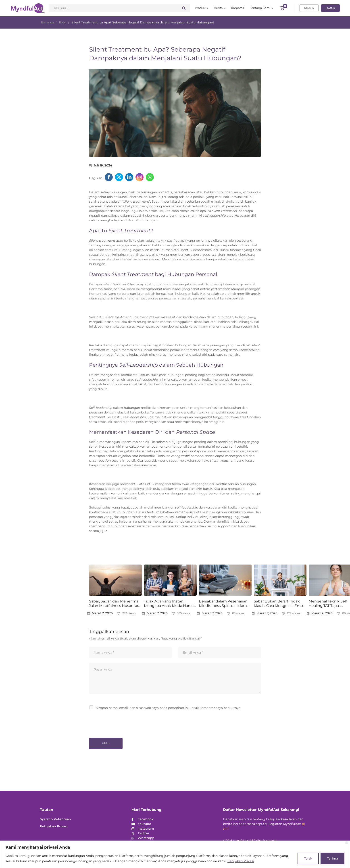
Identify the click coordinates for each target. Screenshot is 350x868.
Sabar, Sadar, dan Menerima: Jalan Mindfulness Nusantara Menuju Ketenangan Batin (115, 604)
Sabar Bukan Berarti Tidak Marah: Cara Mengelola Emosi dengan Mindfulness (280, 604)
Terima (332, 858)
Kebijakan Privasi (241, 861)
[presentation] (120, 723)
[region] (175, 854)
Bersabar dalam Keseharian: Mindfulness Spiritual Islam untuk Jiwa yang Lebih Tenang (224, 604)
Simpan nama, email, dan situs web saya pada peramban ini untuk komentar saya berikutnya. (168, 708)
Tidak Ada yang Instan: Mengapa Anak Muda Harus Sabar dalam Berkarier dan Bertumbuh (169, 604)
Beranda (48, 22)
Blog (63, 22)
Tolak (308, 858)
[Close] (347, 843)
